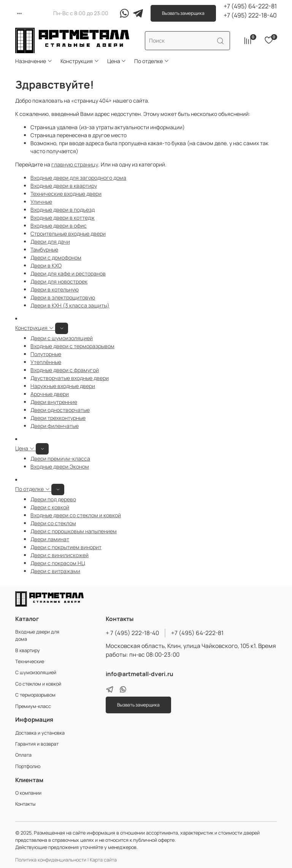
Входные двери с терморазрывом (72, 346)
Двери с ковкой (50, 507)
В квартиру (28, 650)
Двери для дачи (50, 242)
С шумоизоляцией (36, 672)
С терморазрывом (35, 695)
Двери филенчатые (55, 426)
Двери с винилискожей (60, 555)
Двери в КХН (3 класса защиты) (70, 305)
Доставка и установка (40, 733)
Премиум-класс (33, 706)
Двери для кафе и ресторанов (68, 273)
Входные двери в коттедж (63, 218)
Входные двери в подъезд (63, 210)
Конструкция (80, 61)
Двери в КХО (46, 265)
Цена (117, 61)
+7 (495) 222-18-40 (250, 15)
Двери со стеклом (53, 523)
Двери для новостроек (59, 281)
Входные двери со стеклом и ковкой (76, 515)
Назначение (34, 61)
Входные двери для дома (37, 635)
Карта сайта (103, 860)
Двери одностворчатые (60, 410)
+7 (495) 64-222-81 (250, 6)
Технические (30, 661)
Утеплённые (46, 362)
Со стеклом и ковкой (38, 684)
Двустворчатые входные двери (70, 378)
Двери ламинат (50, 539)
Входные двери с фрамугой (65, 370)
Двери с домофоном (56, 257)
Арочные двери (50, 394)
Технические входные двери (66, 194)
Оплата (23, 755)
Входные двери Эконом (60, 466)
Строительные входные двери (68, 234)
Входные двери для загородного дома (78, 178)
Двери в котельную (55, 289)
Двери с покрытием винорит (66, 547)
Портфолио (28, 766)
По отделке (152, 61)
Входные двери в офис (59, 226)
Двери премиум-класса (60, 459)
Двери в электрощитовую (63, 297)
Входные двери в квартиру (64, 186)
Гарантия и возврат (37, 744)
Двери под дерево (53, 499)
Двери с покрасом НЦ (58, 563)
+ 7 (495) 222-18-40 (132, 633)
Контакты (25, 804)
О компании (28, 793)
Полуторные (46, 354)
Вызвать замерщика (183, 13)
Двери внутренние (54, 402)
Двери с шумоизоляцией (62, 338)
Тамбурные (44, 249)
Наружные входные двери (63, 386)
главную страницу (75, 164)
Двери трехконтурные (58, 418)
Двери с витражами (55, 571)
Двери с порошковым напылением (74, 531)
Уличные (41, 202)
